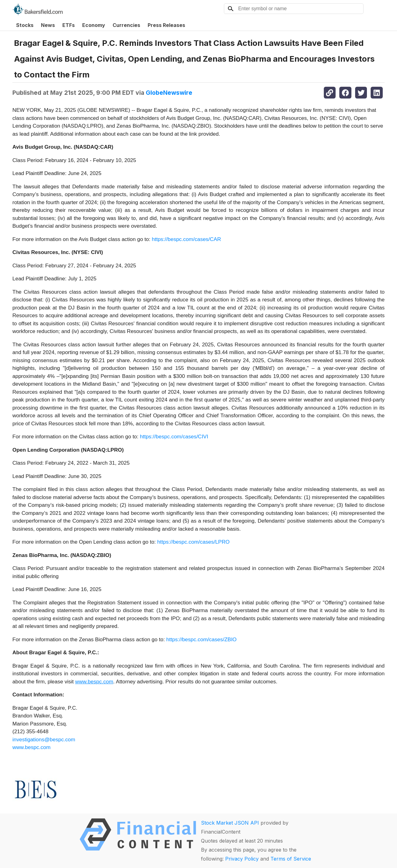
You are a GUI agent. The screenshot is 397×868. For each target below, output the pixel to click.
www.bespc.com (31, 747)
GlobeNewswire (169, 93)
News (48, 25)
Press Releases (166, 25)
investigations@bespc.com (44, 740)
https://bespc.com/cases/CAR (186, 239)
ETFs (69, 25)
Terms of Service (291, 859)
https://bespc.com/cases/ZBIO (201, 640)
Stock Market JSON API (230, 823)
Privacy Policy (242, 859)
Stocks (25, 25)
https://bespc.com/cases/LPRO (193, 542)
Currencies (126, 25)
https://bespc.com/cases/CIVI (174, 437)
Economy (94, 25)
